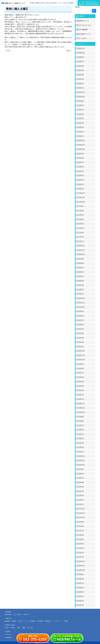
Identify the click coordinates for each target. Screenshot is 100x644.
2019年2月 (80, 132)
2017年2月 (80, 237)
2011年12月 (81, 509)
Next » (69, 51)
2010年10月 (81, 570)
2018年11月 (81, 145)
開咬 (24, 628)
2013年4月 (80, 439)
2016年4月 (80, 281)
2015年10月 (81, 307)
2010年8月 (80, 579)
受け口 (13, 628)
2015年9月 (80, 311)
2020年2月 (80, 84)
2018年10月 (81, 149)
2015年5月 (80, 329)
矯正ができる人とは (83, 25)
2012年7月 (80, 478)
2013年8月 (80, 421)
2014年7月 (80, 373)
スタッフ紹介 (17, 614)
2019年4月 (80, 123)
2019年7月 (80, 110)
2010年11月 (81, 566)
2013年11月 (81, 408)
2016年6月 (80, 272)
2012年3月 (80, 496)
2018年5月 (80, 171)
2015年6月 (80, 325)
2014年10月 (81, 360)
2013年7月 (80, 425)
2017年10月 (81, 202)
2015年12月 (81, 298)
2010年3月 (80, 601)
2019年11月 (81, 92)
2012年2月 (80, 500)
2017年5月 (80, 224)
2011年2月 (80, 553)
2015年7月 (80, 320)
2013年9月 (80, 417)
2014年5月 (80, 382)
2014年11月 (81, 355)
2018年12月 (81, 141)
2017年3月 (80, 233)
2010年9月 (80, 574)
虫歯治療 (7, 621)
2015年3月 (80, 338)
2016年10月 (81, 254)
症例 (51, 3)
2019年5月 (80, 119)
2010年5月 (80, 592)
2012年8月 (80, 474)
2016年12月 (81, 246)
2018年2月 (80, 184)
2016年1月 (80, 294)
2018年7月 (80, 162)
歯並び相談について (83, 34)
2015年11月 (81, 303)
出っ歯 (6, 628)
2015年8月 (80, 316)
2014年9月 (80, 364)
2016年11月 (81, 250)
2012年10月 (81, 465)
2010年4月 (80, 596)
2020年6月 (80, 66)
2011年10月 (81, 518)
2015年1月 (80, 347)
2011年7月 (80, 531)
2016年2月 (80, 290)
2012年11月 (81, 461)
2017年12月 (81, 193)
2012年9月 (80, 469)
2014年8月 (80, 368)
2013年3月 (80, 443)
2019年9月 (80, 101)
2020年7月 (80, 62)
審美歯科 (48, 621)
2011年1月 (80, 557)
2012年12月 (81, 456)
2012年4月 (80, 491)
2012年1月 (80, 504)
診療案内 (38, 3)
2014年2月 (80, 395)
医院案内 (32, 3)
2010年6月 (80, 588)
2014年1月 (80, 399)
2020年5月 (80, 70)
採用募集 (71, 3)
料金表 (55, 3)
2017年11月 (81, 198)
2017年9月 (80, 206)
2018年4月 (80, 176)
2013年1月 (80, 452)
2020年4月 (80, 75)
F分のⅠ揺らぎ (82, 38)
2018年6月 (80, 167)
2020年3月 (80, 79)
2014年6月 (80, 377)
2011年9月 (80, 522)
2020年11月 (81, 48)
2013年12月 (81, 404)
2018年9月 (80, 154)
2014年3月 (80, 390)
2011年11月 (81, 513)
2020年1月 (80, 88)
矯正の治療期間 (82, 30)
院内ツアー (27, 614)
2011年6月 (80, 535)
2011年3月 (80, 548)
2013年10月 (81, 412)
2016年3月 (80, 285)
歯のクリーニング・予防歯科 (27, 621)
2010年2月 (80, 605)
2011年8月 (80, 526)
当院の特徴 (8, 614)
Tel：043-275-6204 (89, 3)
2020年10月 (81, 53)
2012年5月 (80, 487)
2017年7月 (80, 215)
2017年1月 (80, 241)
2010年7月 (80, 583)
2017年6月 (80, 219)
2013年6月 (80, 430)
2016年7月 (80, 268)
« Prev (8, 51)
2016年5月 (80, 276)
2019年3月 (80, 127)
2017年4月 (80, 228)
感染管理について (83, 21)
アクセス (60, 3)
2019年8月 (80, 105)
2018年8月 (80, 158)
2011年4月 (80, 544)
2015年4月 (80, 333)
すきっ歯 (30, 628)
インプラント (57, 621)
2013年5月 (80, 434)
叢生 (19, 628)
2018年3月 (80, 180)
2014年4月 (80, 386)
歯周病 (14, 621)
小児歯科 (66, 621)
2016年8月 (80, 263)
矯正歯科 (40, 621)
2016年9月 (80, 259)
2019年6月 (80, 114)
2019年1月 (80, 136)
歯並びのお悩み (45, 3)
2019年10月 (81, 97)
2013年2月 (80, 447)
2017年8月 (80, 211)
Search (77, 7)
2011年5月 (80, 539)
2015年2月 (80, 342)
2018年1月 (80, 189)
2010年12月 (81, 561)
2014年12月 (81, 351)
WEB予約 (65, 3)
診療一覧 (9, 618)
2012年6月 (80, 482)
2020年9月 (80, 57)
